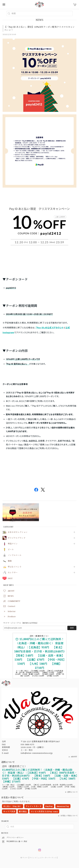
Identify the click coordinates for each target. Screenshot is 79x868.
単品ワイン (13, 544)
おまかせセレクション (18, 532)
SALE (10, 578)
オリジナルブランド (17, 538)
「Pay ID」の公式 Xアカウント (50, 328)
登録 (72, 628)
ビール (11, 549)
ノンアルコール (15, 555)
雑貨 (10, 561)
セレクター (13, 573)
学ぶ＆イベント (15, 567)
